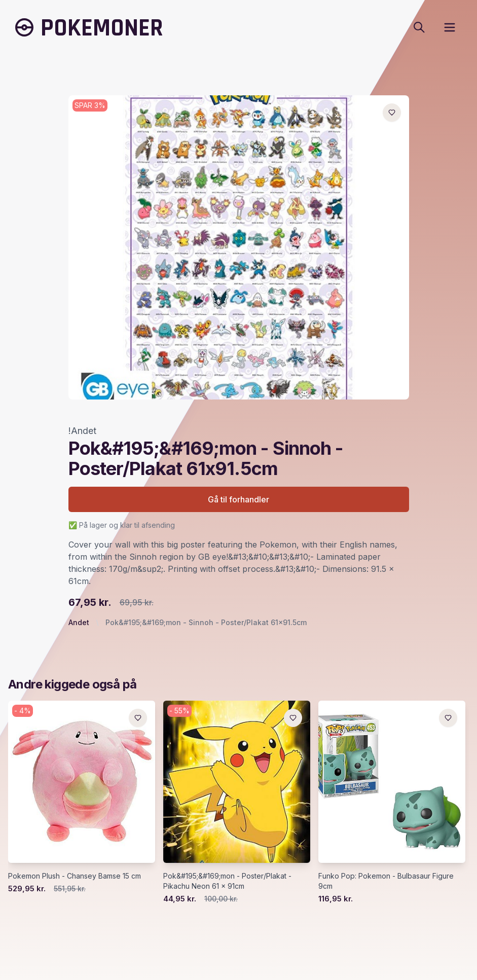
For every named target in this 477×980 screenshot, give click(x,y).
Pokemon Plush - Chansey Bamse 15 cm (75, 876)
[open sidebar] (450, 27)
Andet (79, 622)
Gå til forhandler (238, 499)
